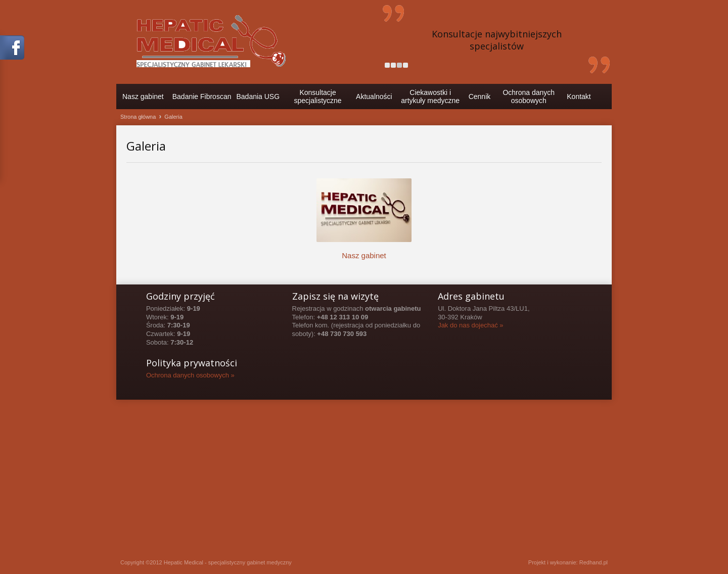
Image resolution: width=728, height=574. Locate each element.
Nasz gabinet (143, 97)
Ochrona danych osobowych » (190, 375)
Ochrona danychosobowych (529, 97)
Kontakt (579, 97)
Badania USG (258, 97)
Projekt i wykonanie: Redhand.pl (568, 562)
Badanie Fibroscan (202, 97)
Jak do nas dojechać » (470, 325)
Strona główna (138, 117)
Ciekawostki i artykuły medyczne (430, 97)
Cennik (480, 97)
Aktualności (374, 97)
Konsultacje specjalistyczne (318, 97)
